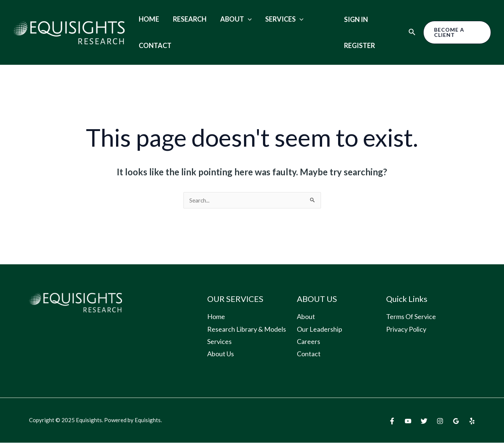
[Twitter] (424, 421)
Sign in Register (355, 32)
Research (186, 19)
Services (276, 19)
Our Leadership (320, 329)
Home (148, 19)
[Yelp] (472, 421)
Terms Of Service (411, 317)
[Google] (456, 421)
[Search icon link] (410, 33)
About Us (221, 354)
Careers (309, 342)
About (230, 19)
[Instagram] (440, 421)
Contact (154, 45)
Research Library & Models (247, 329)
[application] (242, 19)
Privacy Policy (406, 329)
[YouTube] (408, 421)
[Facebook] (392, 421)
